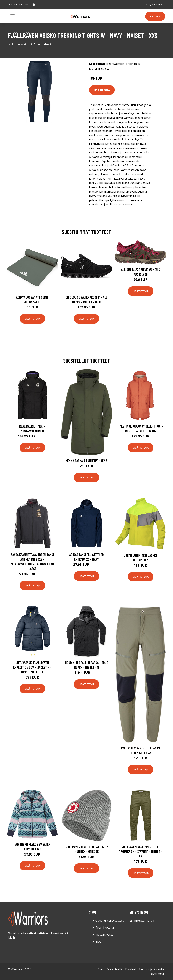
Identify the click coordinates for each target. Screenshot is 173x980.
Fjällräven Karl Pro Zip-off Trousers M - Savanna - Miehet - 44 (141, 851)
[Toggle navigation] (13, 16)
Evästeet (131, 969)
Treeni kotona (105, 927)
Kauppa (155, 16)
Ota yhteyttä (115, 969)
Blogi (99, 942)
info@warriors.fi (154, 4)
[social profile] (34, 5)
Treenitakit (44, 44)
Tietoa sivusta (104, 935)
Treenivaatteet (22, 44)
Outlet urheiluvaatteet (110, 921)
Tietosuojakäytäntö (151, 969)
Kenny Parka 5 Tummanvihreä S (86, 460)
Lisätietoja (102, 90)
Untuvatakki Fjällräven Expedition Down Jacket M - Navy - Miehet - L (32, 667)
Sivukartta (157, 974)
